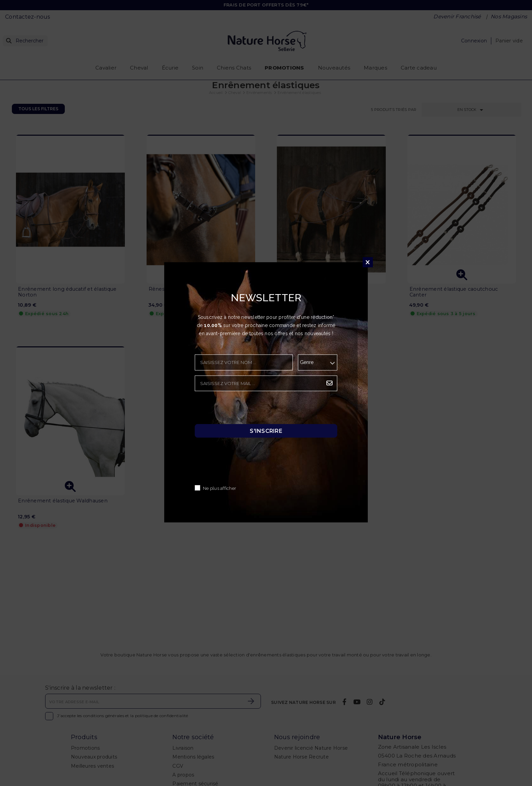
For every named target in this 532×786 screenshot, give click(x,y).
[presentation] (246, 409)
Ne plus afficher (220, 488)
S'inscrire (266, 431)
